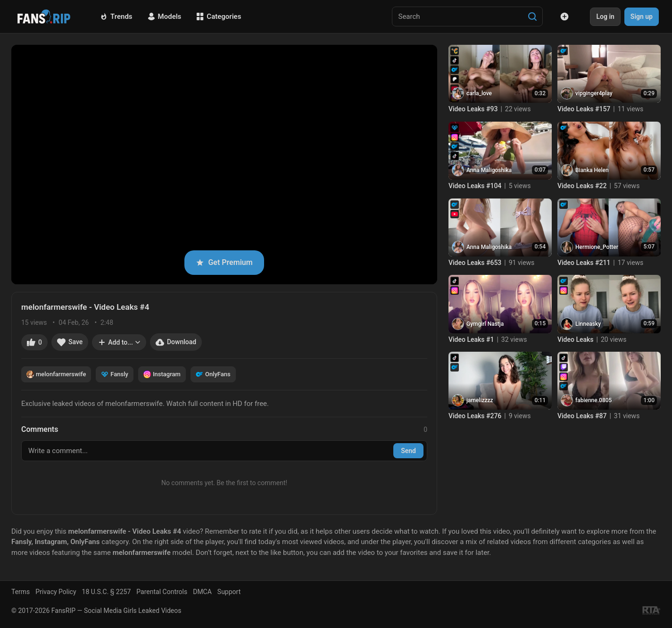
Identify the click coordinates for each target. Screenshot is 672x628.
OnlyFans (213, 374)
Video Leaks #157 (584, 109)
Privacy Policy (56, 592)
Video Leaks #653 (475, 263)
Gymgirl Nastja (485, 324)
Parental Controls (162, 592)
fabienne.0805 (593, 400)
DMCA (202, 592)
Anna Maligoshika (489, 170)
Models (165, 17)
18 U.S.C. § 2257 (107, 592)
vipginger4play (594, 93)
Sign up (642, 17)
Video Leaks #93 (473, 109)
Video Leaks (576, 339)
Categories (219, 17)
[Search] (532, 17)
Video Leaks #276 (475, 416)
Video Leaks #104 (475, 186)
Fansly (115, 374)
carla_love (479, 93)
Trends (116, 17)
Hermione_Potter (597, 247)
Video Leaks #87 (582, 416)
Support (229, 592)
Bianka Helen (592, 170)
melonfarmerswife (56, 374)
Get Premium (224, 262)
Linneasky (588, 324)
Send (408, 451)
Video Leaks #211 (584, 263)
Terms (21, 592)
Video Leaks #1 (471, 339)
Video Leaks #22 (582, 186)
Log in (605, 17)
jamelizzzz (480, 400)
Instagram (162, 374)
